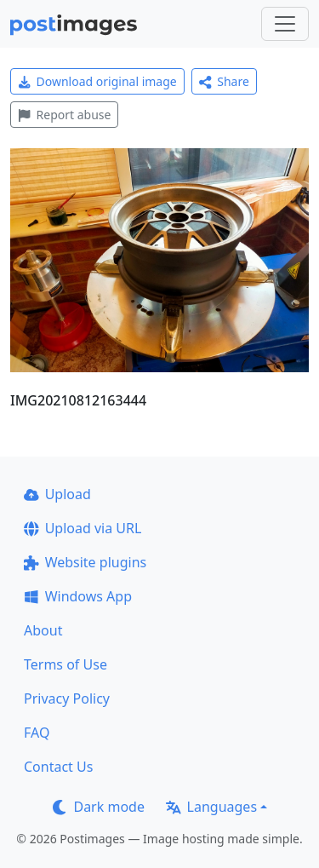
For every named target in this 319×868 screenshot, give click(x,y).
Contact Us (58, 767)
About (43, 630)
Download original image (97, 81)
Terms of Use (66, 664)
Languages (211, 807)
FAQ (37, 733)
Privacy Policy (67, 698)
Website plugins (85, 562)
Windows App (78, 596)
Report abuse (64, 115)
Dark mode (99, 807)
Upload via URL (83, 528)
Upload (57, 494)
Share (224, 81)
